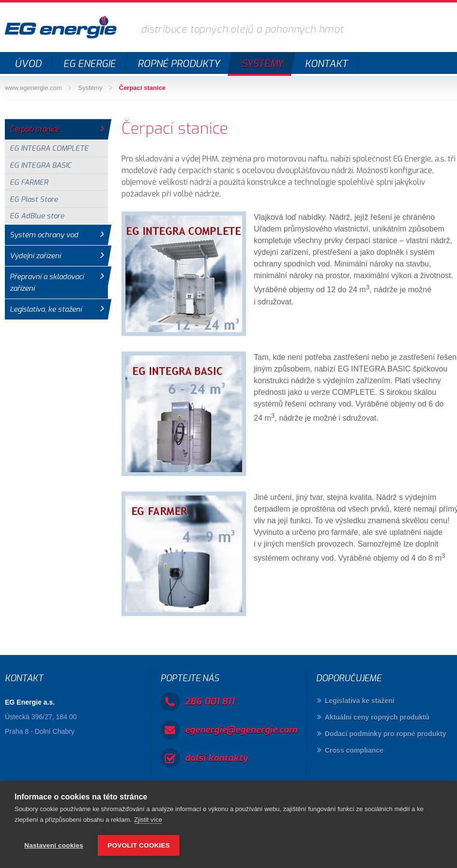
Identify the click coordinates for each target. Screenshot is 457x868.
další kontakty (216, 758)
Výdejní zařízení (35, 256)
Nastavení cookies (54, 845)
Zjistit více (148, 820)
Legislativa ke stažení (360, 701)
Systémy (90, 88)
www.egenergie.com (33, 88)
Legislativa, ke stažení (46, 309)
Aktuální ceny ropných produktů (377, 717)
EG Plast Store (34, 199)
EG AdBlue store (37, 216)
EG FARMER (29, 182)
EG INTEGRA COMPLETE (49, 148)
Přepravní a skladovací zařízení (47, 283)
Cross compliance (354, 750)
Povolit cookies (139, 845)
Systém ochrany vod (44, 235)
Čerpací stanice (142, 88)
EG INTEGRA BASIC (41, 165)
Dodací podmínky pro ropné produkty (386, 734)
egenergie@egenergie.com (241, 730)
